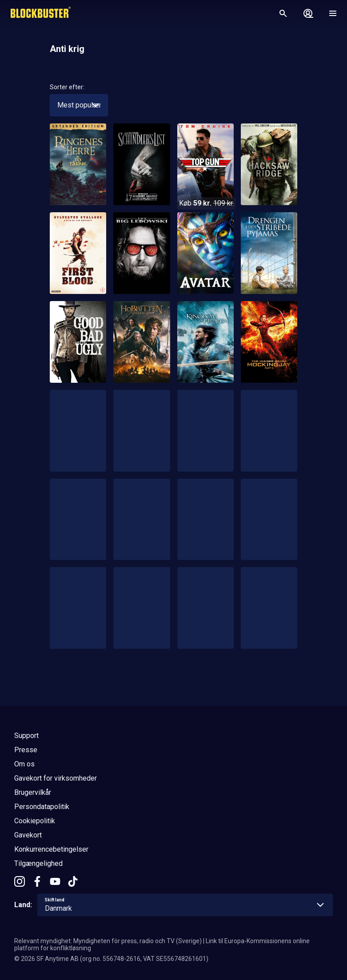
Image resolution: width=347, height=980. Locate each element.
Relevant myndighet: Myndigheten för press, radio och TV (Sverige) (108, 941)
